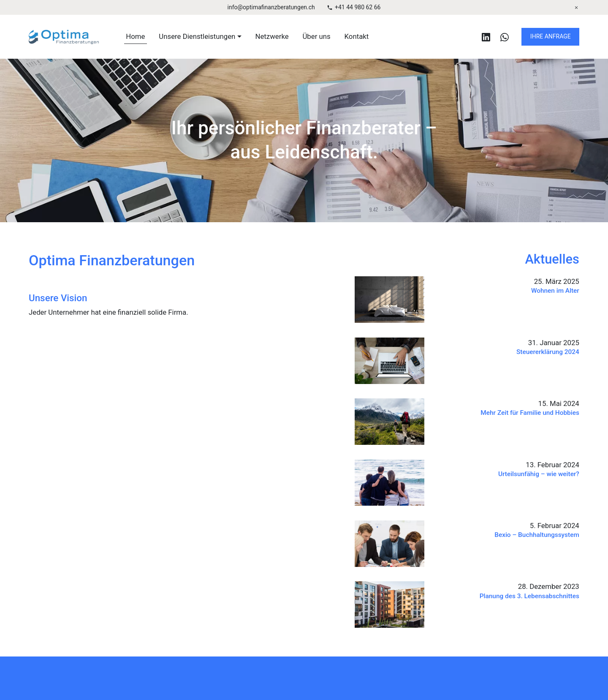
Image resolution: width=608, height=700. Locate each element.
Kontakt (357, 36)
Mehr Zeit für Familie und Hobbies (530, 413)
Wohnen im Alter (555, 291)
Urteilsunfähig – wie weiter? (539, 474)
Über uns (316, 36)
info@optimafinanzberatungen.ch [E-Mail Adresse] (271, 7)
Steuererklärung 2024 (548, 352)
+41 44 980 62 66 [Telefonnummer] (358, 7)
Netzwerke (272, 36)
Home (135, 36)
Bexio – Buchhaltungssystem (537, 535)
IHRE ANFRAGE (551, 36)
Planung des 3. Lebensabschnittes (529, 596)
